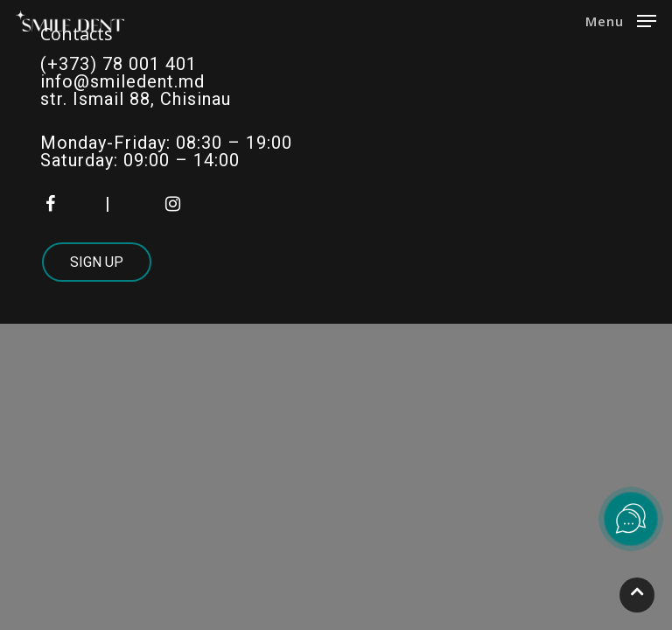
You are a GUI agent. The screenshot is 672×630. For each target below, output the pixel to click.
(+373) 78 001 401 (119, 64)
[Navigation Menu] (621, 20)
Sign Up (97, 262)
